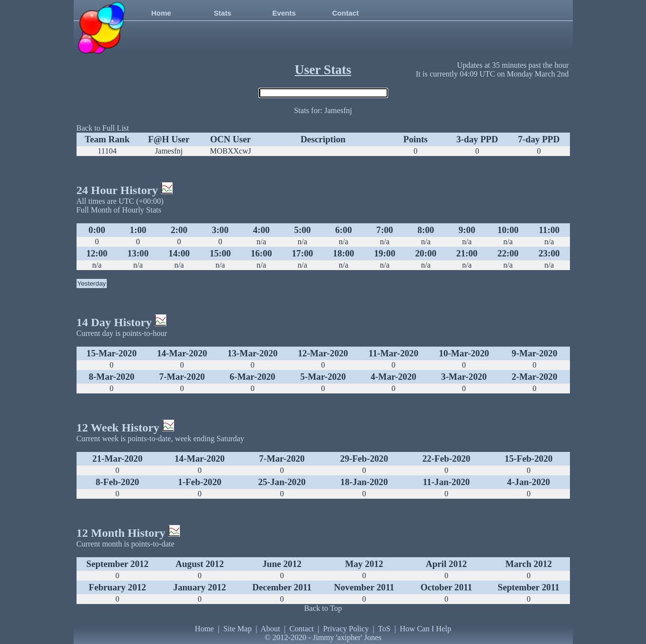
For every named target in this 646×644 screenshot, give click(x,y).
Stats (223, 13)
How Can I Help (425, 629)
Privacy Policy (346, 629)
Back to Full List (103, 128)
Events (284, 13)
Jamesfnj (169, 151)
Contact (345, 13)
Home (161, 13)
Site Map (237, 629)
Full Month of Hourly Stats (119, 210)
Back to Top (323, 608)
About (270, 629)
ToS (384, 629)
